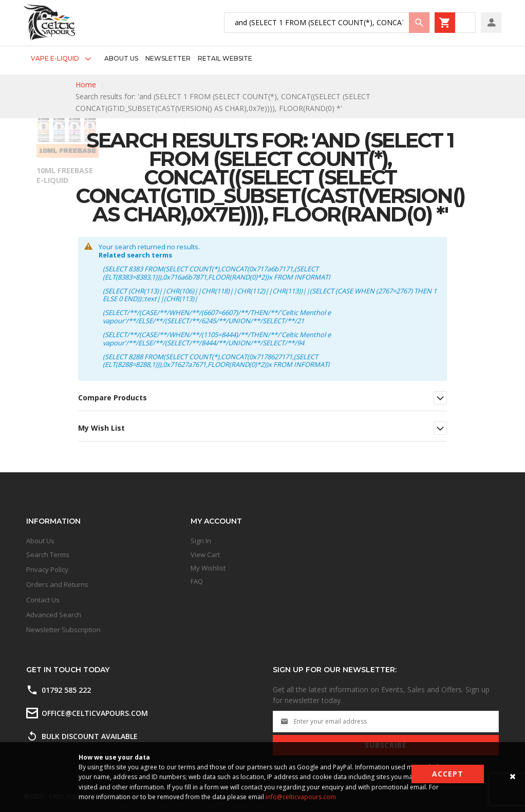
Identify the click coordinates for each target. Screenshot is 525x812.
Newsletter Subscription (63, 630)
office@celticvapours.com (95, 713)
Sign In (201, 541)
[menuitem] (64, 59)
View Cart (205, 555)
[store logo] (49, 22)
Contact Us (43, 600)
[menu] (138, 59)
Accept (448, 774)
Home (86, 85)
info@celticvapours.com (301, 797)
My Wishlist (208, 568)
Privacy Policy (47, 569)
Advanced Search (54, 615)
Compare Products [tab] (113, 398)
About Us (40, 541)
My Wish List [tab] (101, 428)
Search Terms (48, 555)
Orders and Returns (57, 584)
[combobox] (327, 23)
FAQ (197, 581)
